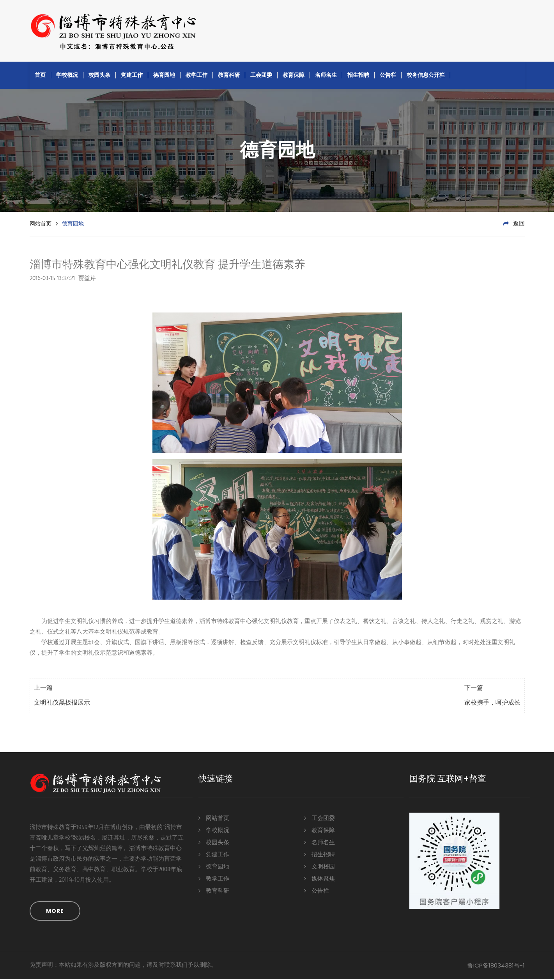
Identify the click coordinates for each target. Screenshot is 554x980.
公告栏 (388, 76)
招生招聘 (358, 76)
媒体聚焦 (319, 879)
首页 (40, 76)
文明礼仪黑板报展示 (62, 704)
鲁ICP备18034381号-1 (496, 966)
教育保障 (294, 76)
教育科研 (229, 76)
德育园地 (164, 76)
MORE (55, 912)
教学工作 (196, 76)
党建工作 (132, 76)
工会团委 (261, 76)
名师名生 (326, 76)
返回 (514, 225)
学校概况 (67, 76)
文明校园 (319, 867)
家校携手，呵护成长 (492, 704)
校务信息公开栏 (426, 76)
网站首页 (41, 224)
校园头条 (99, 76)
